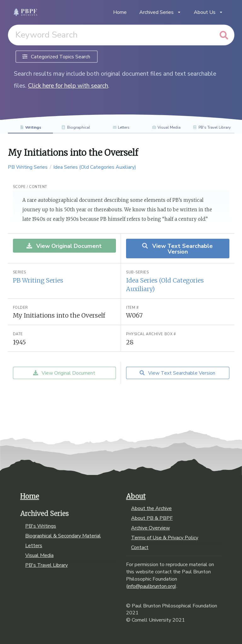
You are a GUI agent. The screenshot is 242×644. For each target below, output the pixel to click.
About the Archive (151, 509)
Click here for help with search (68, 86)
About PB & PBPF (152, 518)
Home (120, 12)
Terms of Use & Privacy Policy (165, 538)
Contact (140, 547)
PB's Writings (41, 526)
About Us (208, 12)
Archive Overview (150, 528)
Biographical (76, 127)
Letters (121, 127)
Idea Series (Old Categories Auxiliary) (95, 167)
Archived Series (160, 12)
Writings (30, 127)
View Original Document (64, 246)
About (136, 496)
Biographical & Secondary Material (63, 536)
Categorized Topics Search (56, 57)
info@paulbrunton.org (151, 586)
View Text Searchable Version (177, 249)
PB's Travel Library (212, 127)
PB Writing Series (28, 167)
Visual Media (166, 127)
